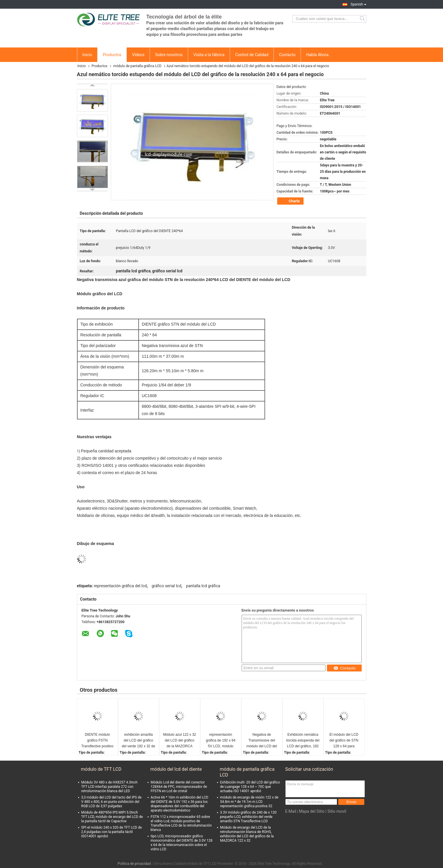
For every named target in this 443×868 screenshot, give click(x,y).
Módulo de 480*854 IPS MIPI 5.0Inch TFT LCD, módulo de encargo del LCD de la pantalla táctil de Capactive (112, 817)
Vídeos (138, 55)
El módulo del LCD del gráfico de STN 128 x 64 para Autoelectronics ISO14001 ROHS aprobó (344, 741)
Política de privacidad (134, 864)
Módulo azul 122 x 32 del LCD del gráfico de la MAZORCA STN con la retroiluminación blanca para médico (179, 741)
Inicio (87, 55)
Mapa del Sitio (312, 811)
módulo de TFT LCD (101, 769)
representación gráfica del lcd (120, 586)
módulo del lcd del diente (176, 769)
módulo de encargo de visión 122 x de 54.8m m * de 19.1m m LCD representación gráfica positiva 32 (249, 802)
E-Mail (291, 811)
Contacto (287, 55)
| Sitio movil (336, 811)
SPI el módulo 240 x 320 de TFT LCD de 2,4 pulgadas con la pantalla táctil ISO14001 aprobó (112, 832)
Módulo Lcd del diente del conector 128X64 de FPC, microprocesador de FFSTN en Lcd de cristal (179, 787)
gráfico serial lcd (166, 586)
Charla (291, 201)
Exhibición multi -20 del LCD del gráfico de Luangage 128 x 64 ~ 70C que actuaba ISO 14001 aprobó (250, 787)
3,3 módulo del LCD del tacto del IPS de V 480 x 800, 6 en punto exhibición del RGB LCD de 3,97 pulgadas (112, 802)
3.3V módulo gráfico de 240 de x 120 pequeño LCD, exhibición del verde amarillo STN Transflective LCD (248, 817)
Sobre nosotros (169, 55)
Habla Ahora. (318, 55)
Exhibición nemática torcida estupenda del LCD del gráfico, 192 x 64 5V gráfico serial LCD (303, 741)
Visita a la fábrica (209, 55)
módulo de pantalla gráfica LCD (137, 66)
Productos (112, 55)
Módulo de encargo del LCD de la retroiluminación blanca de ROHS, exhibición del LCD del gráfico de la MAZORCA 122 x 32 (247, 834)
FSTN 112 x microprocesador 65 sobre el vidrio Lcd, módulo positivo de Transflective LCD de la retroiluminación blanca (181, 823)
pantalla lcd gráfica (203, 586)
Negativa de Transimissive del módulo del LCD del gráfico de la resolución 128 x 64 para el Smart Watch (262, 741)
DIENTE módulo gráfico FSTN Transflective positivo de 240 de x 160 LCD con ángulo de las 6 (97, 741)
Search (363, 19)
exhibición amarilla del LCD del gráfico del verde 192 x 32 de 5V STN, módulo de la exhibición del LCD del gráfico (138, 741)
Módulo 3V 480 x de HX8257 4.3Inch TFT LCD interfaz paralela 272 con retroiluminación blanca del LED (110, 787)
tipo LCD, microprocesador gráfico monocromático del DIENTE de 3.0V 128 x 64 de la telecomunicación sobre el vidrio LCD (182, 843)
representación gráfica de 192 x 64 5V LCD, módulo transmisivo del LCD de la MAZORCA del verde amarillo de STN (220, 741)
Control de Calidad (252, 55)
